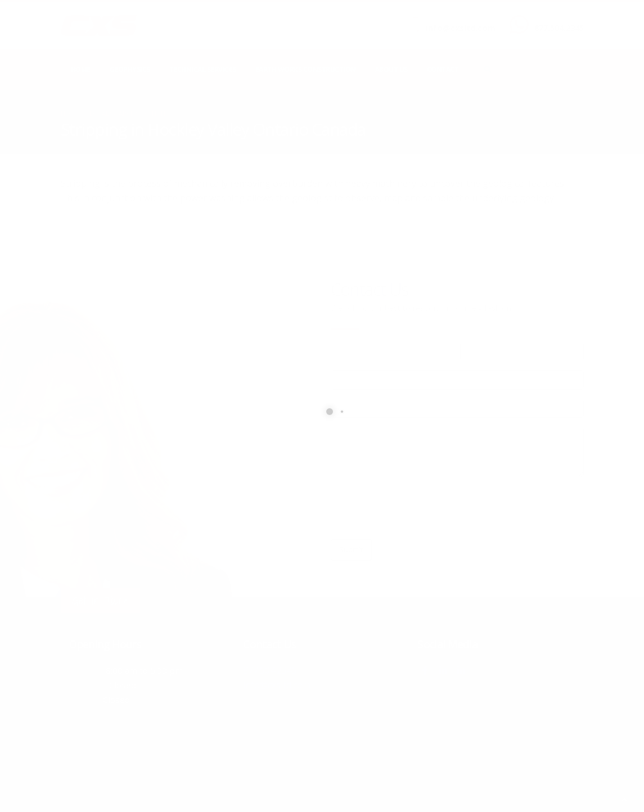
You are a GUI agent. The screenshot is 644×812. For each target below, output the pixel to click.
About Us (391, 69)
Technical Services (203, 69)
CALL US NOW (557, 19)
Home (81, 69)
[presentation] (416, 508)
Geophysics (130, 69)
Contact (443, 69)
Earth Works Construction (306, 69)
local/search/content (128, 113)
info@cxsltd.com (461, 28)
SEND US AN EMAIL (455, 19)
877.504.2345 (559, 28)
